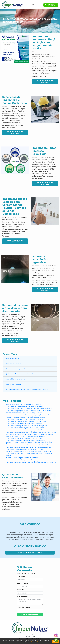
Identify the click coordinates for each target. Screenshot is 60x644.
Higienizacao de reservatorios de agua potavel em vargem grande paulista (29, 451)
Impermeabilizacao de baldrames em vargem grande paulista (25, 427)
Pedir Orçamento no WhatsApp (45, 82)
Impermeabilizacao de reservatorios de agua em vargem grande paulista (29, 410)
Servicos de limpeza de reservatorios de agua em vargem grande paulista (29, 442)
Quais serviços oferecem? (14, 364)
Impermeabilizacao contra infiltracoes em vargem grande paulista (27, 461)
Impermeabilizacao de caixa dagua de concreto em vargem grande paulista (30, 414)
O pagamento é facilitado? (14, 384)
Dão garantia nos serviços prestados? (17, 369)
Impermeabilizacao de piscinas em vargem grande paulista (24, 450)
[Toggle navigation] (33, 5)
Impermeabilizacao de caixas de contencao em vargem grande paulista (28, 446)
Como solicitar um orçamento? (15, 379)
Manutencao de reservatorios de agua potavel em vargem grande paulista (29, 435)
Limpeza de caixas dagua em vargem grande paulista (23, 457)
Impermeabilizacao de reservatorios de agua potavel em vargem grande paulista (31, 433)
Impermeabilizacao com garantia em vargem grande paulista (25, 431)
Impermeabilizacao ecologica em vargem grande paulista (24, 438)
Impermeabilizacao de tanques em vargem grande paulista (25, 406)
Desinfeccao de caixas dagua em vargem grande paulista (24, 412)
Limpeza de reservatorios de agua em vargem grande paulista (25, 418)
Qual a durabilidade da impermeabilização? (19, 374)
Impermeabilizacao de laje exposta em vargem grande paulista (26, 440)
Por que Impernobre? (13, 359)
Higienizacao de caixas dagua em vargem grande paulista (24, 416)
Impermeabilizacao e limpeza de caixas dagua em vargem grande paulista (29, 408)
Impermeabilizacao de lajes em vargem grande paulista (23, 459)
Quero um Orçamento (30, 615)
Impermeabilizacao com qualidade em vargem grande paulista (26, 423)
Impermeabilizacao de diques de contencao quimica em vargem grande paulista (31, 463)
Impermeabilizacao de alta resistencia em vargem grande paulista (27, 425)
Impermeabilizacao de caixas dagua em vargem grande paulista (26, 421)
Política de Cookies (36, 642)
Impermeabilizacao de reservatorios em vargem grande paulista (26, 420)
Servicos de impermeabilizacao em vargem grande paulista (24, 405)
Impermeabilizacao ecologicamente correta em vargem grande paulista (29, 448)
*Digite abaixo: (23, 607)
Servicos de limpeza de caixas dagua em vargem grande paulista (26, 436)
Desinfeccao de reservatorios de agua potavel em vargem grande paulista (29, 444)
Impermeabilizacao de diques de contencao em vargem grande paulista (29, 429)
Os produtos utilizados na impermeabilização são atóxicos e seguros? (27, 389)
